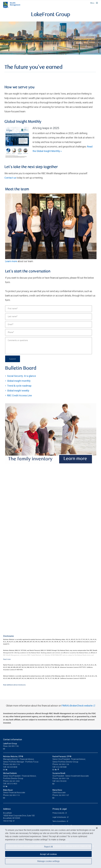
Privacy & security (59, 813)
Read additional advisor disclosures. (15, 685)
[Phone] (49, 332)
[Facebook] (58, 770)
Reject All (48, 847)
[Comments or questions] (49, 346)
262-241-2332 (14, 781)
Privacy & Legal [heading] (60, 809)
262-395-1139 (64, 778)
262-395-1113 (14, 795)
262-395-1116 (14, 764)
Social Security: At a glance (22, 376)
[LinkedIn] (7, 770)
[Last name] (49, 317)
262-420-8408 (12, 767)
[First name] (49, 309)
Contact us (10, 178)
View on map (8, 821)
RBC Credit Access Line (19, 395)
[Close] (97, 828)
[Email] (49, 325)
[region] (50, 847)
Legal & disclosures (59, 817)
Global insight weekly (18, 391)
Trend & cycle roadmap (19, 386)
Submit (13, 359)
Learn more (11, 261)
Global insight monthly (19, 381)
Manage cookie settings (48, 861)
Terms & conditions (59, 821)
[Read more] (7, 659)
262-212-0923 (12, 784)
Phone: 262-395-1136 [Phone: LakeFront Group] (11, 746)
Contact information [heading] (13, 739)
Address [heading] (7, 809)
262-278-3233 (61, 781)
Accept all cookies (48, 854)
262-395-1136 (64, 764)
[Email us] (4, 749)
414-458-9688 (61, 767)
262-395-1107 (64, 795)
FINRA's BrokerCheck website (77, 706)
